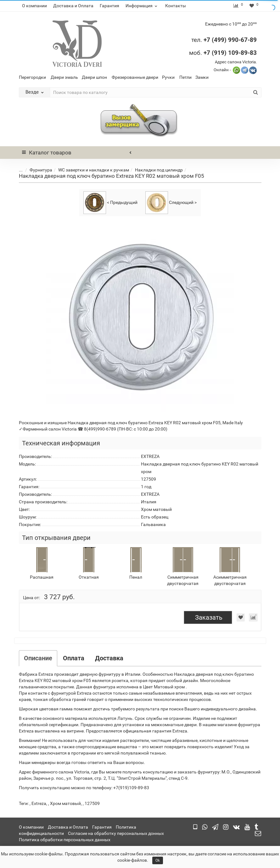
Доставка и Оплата (73, 6)
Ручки (168, 77)
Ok (158, 860)
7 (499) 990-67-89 (232, 40)
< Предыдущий (110, 203)
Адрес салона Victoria (235, 62)
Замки (202, 77)
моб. (223, 53)
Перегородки (32, 77)
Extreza (39, 803)
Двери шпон (94, 77)
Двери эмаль (64, 77)
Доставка (109, 658)
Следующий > (171, 203)
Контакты (176, 6)
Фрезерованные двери (135, 77)
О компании (34, 6)
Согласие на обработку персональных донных (116, 833)
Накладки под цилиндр (154, 170)
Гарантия (109, 6)
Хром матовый (65, 803)
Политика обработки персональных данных (65, 840)
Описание (38, 658)
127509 (92, 803)
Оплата (74, 658)
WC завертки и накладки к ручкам (89, 170)
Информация (142, 6)
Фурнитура (36, 170)
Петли (185, 77)
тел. (197, 40)
